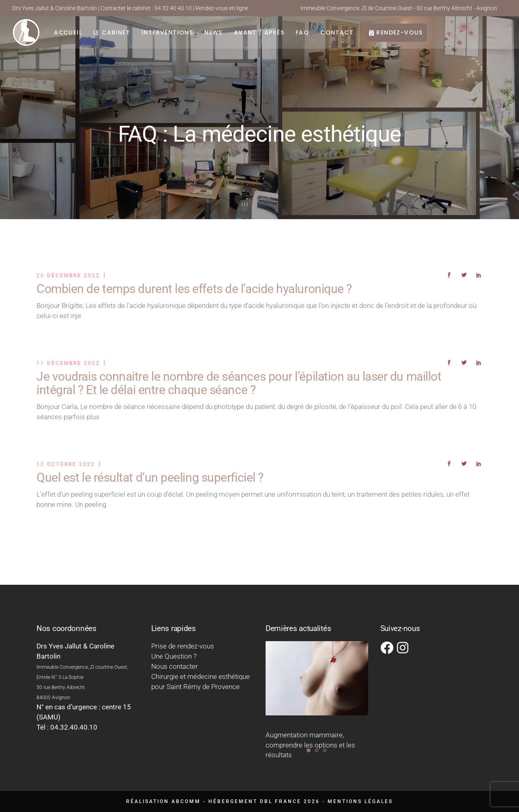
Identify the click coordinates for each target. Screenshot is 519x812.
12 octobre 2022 (66, 464)
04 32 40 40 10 (173, 8)
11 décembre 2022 (68, 363)
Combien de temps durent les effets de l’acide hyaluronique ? (194, 289)
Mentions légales (360, 801)
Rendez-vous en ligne (222, 8)
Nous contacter (175, 666)
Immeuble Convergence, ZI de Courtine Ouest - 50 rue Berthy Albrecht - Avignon (399, 8)
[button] (309, 750)
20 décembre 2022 (68, 276)
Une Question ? (174, 656)
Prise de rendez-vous (183, 646)
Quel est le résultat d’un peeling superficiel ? (150, 477)
